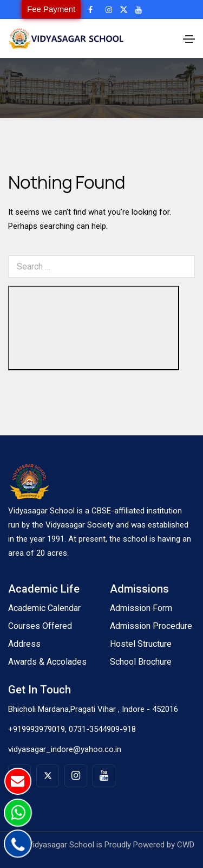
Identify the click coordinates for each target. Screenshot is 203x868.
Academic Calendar (44, 608)
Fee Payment (51, 9)
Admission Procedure (151, 626)
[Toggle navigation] (189, 39)
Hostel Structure (141, 644)
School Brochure (141, 662)
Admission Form (141, 608)
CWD (186, 845)
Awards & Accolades (47, 662)
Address (24, 644)
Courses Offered (40, 626)
